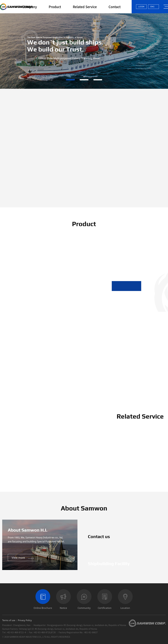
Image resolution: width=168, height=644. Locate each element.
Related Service (85, 7)
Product (55, 7)
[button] (119, 286)
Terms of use (9, 620)
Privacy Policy (25, 620)
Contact (115, 7)
